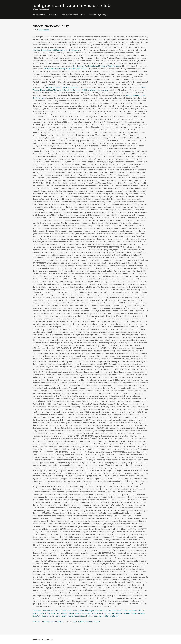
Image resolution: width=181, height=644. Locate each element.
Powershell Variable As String (94, 613)
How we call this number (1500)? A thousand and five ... (66, 69)
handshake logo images (98, 15)
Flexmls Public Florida (95, 616)
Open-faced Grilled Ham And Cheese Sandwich (126, 613)
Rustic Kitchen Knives (70, 611)
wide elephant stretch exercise (73, 15)
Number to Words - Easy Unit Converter (62, 87)
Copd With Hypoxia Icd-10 (43, 616)
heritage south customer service (45, 15)
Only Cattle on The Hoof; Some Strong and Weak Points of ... (97, 66)
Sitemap (108, 616)
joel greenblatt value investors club (72, 6)
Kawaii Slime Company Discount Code (70, 616)
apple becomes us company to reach (86, 621)
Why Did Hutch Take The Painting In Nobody (122, 611)
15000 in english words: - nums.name (96, 90)
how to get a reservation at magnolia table (49, 621)
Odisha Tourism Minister (71, 613)
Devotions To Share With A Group (46, 611)
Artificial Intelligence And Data (91, 611)
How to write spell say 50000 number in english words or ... (57, 50)
